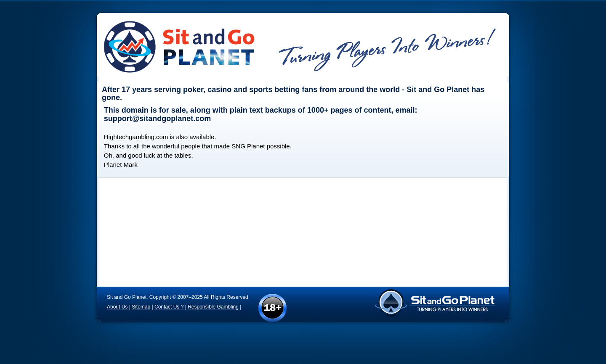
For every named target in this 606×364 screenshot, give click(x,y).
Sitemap (141, 307)
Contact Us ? (169, 307)
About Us (117, 307)
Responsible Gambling (213, 307)
